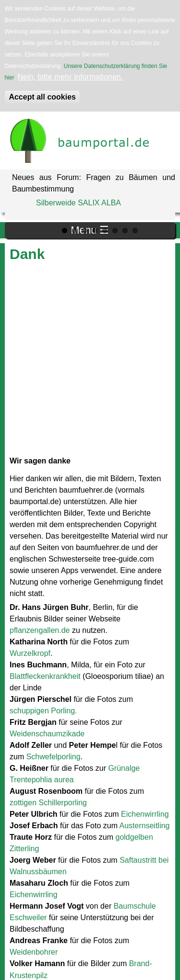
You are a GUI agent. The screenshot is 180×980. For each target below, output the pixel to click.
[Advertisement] (90, 359)
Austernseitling (145, 826)
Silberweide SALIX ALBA (78, 203)
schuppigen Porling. (43, 711)
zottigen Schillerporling (48, 803)
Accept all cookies (42, 97)
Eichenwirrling (145, 814)
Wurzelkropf (30, 653)
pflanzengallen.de (40, 630)
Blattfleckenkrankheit (45, 676)
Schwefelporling (54, 757)
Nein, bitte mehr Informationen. (71, 77)
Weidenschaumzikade (47, 734)
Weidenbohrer (34, 952)
